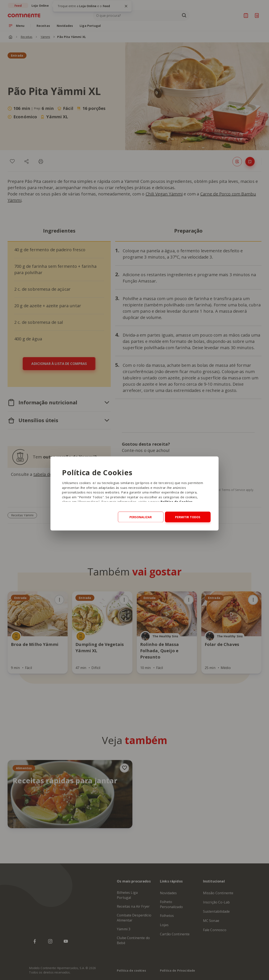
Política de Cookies (177, 502)
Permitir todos (188, 517)
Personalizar (141, 517)
